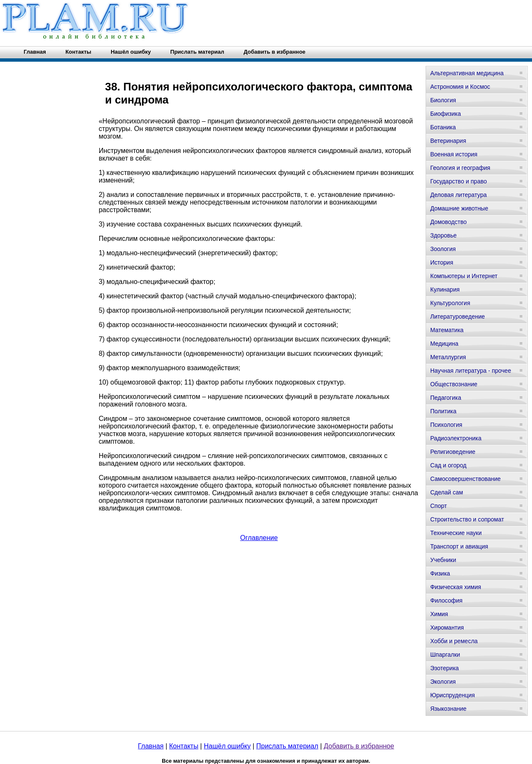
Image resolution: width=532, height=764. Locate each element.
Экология (443, 682)
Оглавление (259, 538)
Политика (443, 411)
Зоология (443, 249)
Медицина (444, 344)
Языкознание (448, 709)
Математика (447, 330)
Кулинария (445, 289)
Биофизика (446, 114)
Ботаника (443, 127)
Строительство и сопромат (467, 519)
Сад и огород (448, 465)
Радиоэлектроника (456, 438)
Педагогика (446, 398)
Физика (440, 573)
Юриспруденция (453, 695)
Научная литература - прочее (471, 371)
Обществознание (454, 384)
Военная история (454, 154)
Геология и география (460, 168)
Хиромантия (447, 628)
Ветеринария (448, 141)
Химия (439, 614)
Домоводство (448, 222)
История (442, 262)
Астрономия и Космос (460, 87)
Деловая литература (459, 195)
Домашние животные (459, 208)
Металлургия (448, 357)
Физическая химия (456, 587)
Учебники (443, 560)
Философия (446, 600)
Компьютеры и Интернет (464, 276)
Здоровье (444, 235)
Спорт (438, 506)
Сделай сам (447, 492)
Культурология (450, 303)
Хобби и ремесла (454, 641)
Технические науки (456, 533)
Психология (446, 425)
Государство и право (459, 181)
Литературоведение (457, 317)
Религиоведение (453, 452)
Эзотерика (445, 668)
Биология (443, 100)
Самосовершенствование (465, 479)
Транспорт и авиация (459, 546)
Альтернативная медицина (467, 73)
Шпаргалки (445, 655)
